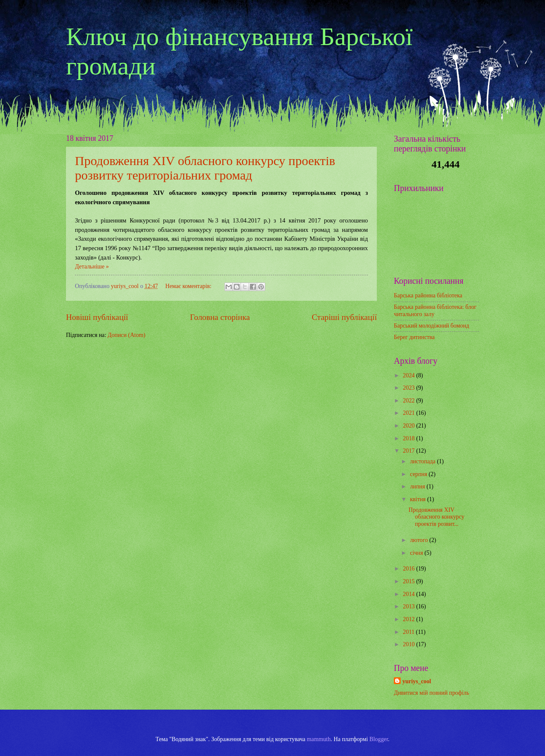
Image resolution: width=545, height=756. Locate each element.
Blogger (379, 739)
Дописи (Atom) (127, 335)
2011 (409, 632)
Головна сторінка (220, 317)
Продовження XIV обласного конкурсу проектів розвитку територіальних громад (205, 168)
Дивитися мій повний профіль (432, 693)
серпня (419, 474)
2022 (409, 401)
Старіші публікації (344, 317)
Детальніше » (92, 267)
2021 (409, 413)
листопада (423, 461)
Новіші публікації (97, 317)
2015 (409, 581)
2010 (409, 644)
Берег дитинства (414, 337)
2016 (409, 569)
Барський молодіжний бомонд (432, 326)
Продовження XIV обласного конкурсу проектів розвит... (436, 517)
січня (417, 553)
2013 (409, 606)
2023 (409, 388)
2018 (409, 438)
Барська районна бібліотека (428, 295)
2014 (409, 594)
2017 (409, 451)
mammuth (319, 739)
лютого (420, 540)
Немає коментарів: (189, 286)
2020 (409, 426)
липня (418, 486)
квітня (419, 499)
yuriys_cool (417, 681)
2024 (409, 375)
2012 (409, 619)
